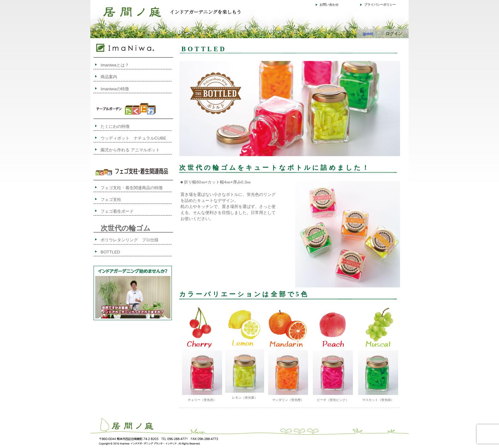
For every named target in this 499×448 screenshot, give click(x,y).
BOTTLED (110, 252)
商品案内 (109, 77)
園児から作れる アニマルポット (130, 150)
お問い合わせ (329, 5)
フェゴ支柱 (111, 200)
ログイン (394, 34)
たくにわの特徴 (121, 126)
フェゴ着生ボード (117, 211)
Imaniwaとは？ (115, 65)
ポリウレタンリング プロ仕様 (130, 240)
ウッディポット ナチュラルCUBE (133, 138)
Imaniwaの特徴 (115, 89)
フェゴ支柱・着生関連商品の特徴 (132, 188)
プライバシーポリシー (380, 5)
